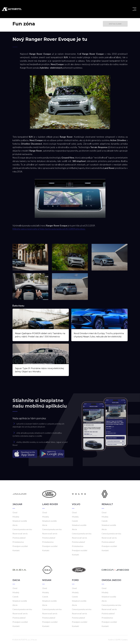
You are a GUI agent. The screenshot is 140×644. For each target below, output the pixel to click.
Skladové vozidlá (20, 521)
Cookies (125, 640)
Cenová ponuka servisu (22, 529)
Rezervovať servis (20, 533)
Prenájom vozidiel (20, 546)
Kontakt (16, 550)
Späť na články (115, 24)
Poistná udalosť (19, 538)
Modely (16, 517)
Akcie (15, 525)
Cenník (75, 521)
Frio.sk (34, 640)
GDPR (118, 640)
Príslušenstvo (18, 542)
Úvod (15, 512)
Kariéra (111, 640)
